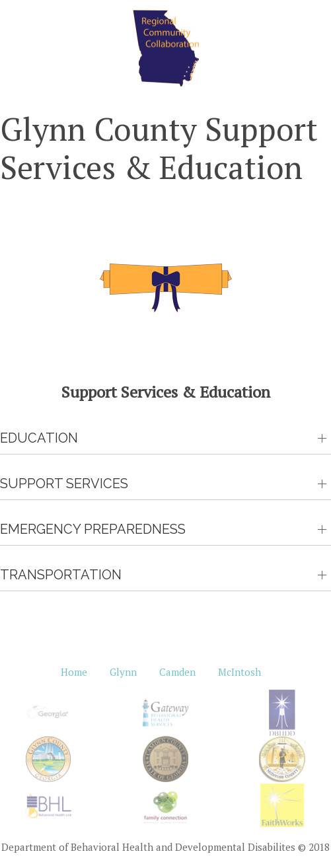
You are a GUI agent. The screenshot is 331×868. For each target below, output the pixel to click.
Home (74, 672)
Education (39, 438)
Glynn (123, 672)
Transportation (61, 575)
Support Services (64, 484)
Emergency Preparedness (93, 529)
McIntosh (239, 672)
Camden (177, 672)
